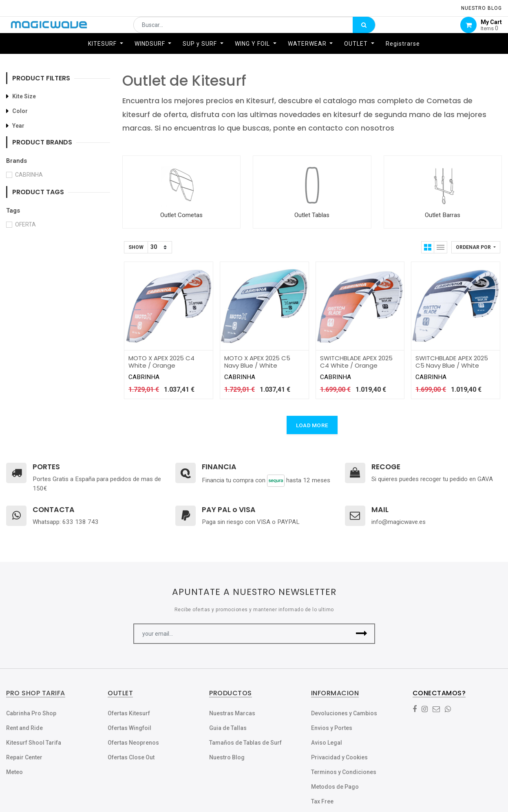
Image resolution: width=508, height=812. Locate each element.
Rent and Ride (24, 728)
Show (136, 247)
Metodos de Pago (335, 787)
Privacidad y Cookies (339, 757)
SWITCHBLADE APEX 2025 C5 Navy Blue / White (452, 362)
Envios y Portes (332, 728)
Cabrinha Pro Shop (31, 713)
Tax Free (322, 801)
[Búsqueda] (364, 31)
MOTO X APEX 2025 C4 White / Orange (161, 362)
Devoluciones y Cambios (344, 713)
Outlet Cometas (181, 215)
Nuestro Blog (227, 757)
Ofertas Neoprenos (133, 743)
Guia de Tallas (228, 728)
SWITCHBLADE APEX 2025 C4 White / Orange (356, 362)
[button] (476, 247)
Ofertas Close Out (131, 757)
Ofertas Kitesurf (129, 713)
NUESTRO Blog (481, 8)
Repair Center (24, 757)
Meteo (14, 772)
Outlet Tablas (312, 215)
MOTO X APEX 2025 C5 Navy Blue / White (257, 362)
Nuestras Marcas (232, 713)
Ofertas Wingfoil (129, 728)
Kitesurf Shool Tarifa (34, 743)
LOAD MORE (312, 425)
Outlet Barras (443, 215)
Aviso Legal (327, 743)
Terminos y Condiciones (344, 772)
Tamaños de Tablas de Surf (245, 743)
